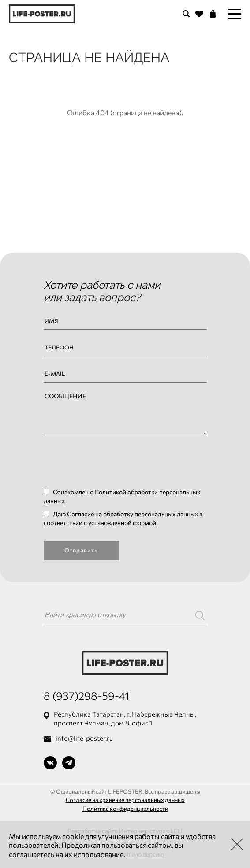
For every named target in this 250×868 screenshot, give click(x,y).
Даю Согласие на (123, 518)
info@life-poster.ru (84, 738)
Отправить (81, 550)
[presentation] (111, 461)
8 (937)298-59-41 (86, 696)
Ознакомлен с (122, 496)
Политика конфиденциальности (125, 809)
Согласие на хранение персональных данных (125, 800)
